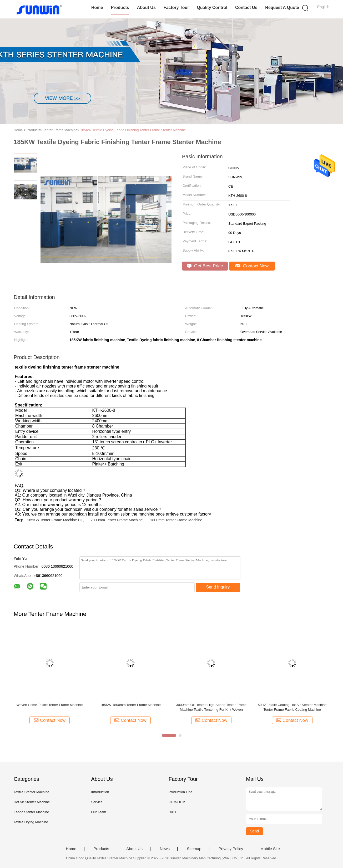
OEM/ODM (177, 802)
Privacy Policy (231, 849)
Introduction (100, 792)
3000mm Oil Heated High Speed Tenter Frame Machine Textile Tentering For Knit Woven (211, 707)
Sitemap (194, 849)
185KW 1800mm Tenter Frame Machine (130, 705)
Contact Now (252, 266)
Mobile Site (270, 849)
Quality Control (212, 8)
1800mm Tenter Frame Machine (176, 520)
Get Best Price (205, 266)
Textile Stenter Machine (31, 792)
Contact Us (246, 8)
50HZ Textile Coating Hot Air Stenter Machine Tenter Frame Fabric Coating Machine (292, 707)
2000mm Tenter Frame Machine (117, 520)
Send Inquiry (218, 587)
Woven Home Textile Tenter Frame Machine (49, 705)
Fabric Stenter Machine (31, 812)
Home (97, 8)
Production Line (180, 792)
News (165, 849)
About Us (146, 8)
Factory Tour (176, 8)
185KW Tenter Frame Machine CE (55, 520)
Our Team (99, 812)
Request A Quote (282, 8)
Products (120, 8)
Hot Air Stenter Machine (32, 802)
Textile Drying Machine (31, 822)
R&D (172, 812)
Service (97, 802)
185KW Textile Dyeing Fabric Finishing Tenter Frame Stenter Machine (133, 130)
